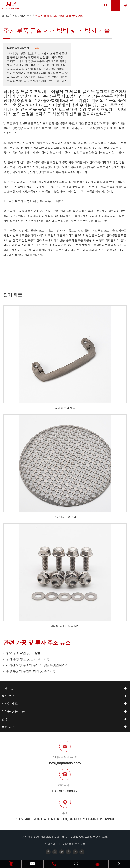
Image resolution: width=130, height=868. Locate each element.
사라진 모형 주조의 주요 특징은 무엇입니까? (36, 665)
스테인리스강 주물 (65, 517)
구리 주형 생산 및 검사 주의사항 (28, 659)
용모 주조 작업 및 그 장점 (23, 653)
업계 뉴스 (26, 16)
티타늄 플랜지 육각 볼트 (65, 626)
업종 (5, 719)
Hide (36, 48)
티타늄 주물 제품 (65, 408)
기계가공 (8, 688)
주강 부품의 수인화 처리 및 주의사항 (31, 671)
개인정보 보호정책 (74, 844)
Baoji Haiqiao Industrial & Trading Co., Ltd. (62, 837)
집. (7, 16)
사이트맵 (50, 844)
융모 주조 (8, 696)
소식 (15, 16)
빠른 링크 (8, 727)
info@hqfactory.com (65, 763)
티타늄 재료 (10, 703)
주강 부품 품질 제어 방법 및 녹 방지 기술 (59, 16)
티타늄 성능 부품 (13, 711)
